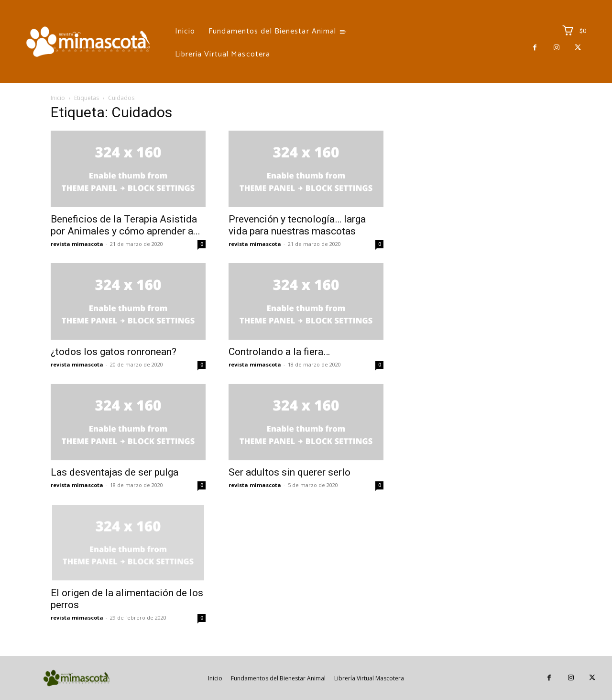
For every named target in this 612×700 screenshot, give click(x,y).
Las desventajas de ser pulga (115, 472)
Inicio (58, 98)
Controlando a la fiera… (279, 352)
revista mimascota (77, 244)
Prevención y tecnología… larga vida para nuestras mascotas (297, 225)
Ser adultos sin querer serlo (290, 472)
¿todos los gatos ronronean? (114, 352)
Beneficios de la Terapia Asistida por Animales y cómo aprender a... (126, 225)
